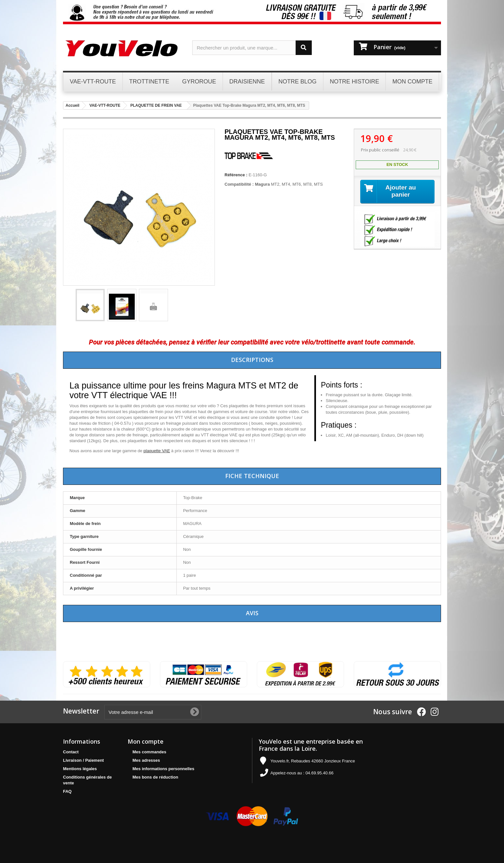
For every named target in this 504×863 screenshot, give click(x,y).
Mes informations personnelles (163, 769)
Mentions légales (80, 769)
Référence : (236, 175)
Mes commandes (149, 752)
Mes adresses (146, 760)
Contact (71, 752)
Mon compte (146, 741)
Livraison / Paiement (83, 760)
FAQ (67, 791)
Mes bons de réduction (155, 777)
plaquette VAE (157, 451)
